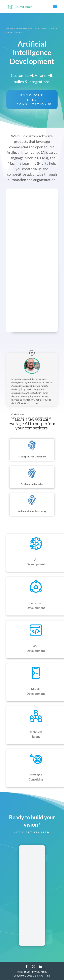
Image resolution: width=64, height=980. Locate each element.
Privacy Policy (40, 972)
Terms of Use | (25, 972)
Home (10, 28)
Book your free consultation (32, 100)
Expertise (21, 28)
